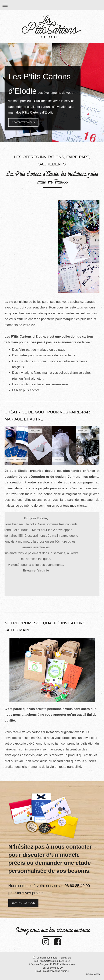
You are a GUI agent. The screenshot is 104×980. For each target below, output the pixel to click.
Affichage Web (93, 974)
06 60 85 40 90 (55, 968)
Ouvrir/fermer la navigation (52, 5)
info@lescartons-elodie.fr (56, 971)
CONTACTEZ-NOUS (23, 122)
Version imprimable (45, 958)
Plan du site (65, 958)
